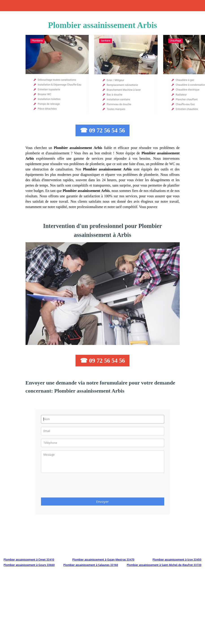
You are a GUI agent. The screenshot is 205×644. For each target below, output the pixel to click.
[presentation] (75, 487)
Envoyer (102, 502)
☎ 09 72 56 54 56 (102, 130)
